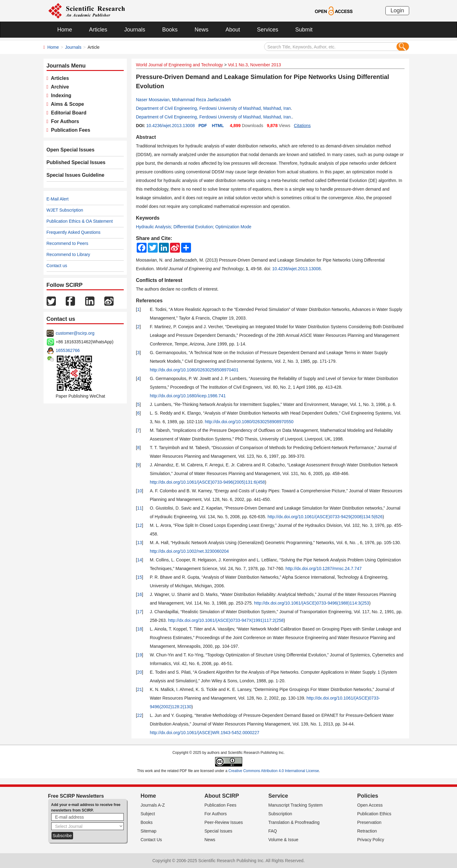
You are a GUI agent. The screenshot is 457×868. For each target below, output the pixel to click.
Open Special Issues (71, 150)
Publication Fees (69, 130)
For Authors (64, 121)
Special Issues (218, 831)
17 (139, 612)
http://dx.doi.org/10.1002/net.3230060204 (189, 551)
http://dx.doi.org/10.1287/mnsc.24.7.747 (324, 568)
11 (139, 508)
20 (139, 672)
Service (278, 796)
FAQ (273, 831)
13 (139, 543)
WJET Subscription (65, 210)
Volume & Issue (283, 840)
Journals (135, 30)
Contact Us (151, 840)
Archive (58, 87)
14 (139, 560)
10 (139, 491)
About (233, 30)
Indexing (60, 95)
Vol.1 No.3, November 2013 (254, 65)
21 (139, 689)
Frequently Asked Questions (74, 232)
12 (139, 525)
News (202, 30)
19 (139, 655)
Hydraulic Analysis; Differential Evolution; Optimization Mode (194, 227)
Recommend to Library (69, 254)
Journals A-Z (153, 805)
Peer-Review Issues (224, 822)
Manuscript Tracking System (296, 805)
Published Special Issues (76, 162)
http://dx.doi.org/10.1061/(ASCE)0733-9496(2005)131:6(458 (208, 482)
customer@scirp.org (75, 333)
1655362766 (68, 350)
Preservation (370, 822)
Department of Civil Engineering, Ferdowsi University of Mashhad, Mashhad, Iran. (214, 117)
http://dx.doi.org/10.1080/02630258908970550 (249, 422)
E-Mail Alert (58, 199)
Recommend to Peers (67, 243)
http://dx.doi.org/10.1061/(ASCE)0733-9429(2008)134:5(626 (325, 517)
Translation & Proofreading (294, 822)
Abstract (146, 137)
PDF (203, 126)
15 (139, 577)
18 (139, 629)
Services (268, 30)
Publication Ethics (374, 814)
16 (139, 594)
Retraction (367, 831)
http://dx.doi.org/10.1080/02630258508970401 (194, 370)
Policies (368, 796)
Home (65, 30)
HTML (218, 126)
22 (139, 715)
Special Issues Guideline (76, 175)
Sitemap (149, 831)
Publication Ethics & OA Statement (80, 221)
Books (170, 30)
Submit (304, 30)
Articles (98, 30)
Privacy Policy (371, 840)
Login (397, 10)
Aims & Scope (66, 104)
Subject (148, 814)
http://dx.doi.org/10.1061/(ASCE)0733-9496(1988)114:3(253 (312, 603)
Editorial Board (67, 113)
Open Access (370, 805)
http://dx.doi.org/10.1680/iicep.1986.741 (188, 396)
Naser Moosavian (153, 100)
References (149, 301)
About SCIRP (222, 796)
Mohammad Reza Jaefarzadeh (201, 100)
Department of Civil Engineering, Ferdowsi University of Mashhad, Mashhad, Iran (214, 108)
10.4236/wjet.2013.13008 (170, 126)
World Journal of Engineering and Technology (180, 65)
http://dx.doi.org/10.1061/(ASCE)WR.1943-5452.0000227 (205, 733)
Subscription (280, 814)
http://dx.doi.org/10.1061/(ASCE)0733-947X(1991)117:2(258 (226, 620)
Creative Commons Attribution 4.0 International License (274, 771)
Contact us (57, 266)
